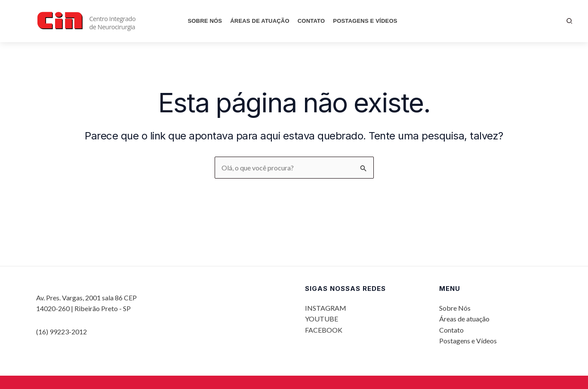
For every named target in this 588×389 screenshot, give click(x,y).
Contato (311, 21)
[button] (570, 21)
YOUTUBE (322, 319)
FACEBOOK (324, 330)
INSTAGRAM (326, 308)
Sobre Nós (205, 21)
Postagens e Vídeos (365, 21)
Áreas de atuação (260, 21)
